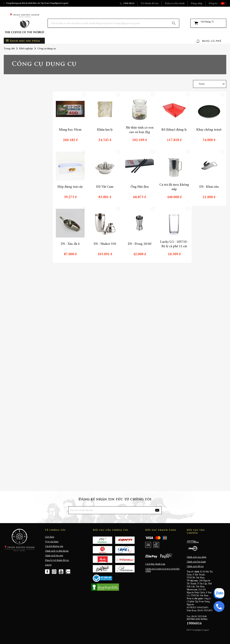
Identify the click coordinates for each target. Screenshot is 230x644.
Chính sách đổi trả (195, 567)
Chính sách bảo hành (196, 562)
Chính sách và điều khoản (57, 551)
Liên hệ (48, 565)
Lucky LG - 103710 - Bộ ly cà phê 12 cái (174, 244)
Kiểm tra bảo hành (175, 4)
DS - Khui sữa (209, 187)
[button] (226, 3)
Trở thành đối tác (150, 4)
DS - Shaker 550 (105, 244)
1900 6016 (129, 4)
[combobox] (113, 23)
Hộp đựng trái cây (70, 187)
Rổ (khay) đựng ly (174, 130)
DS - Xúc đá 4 (70, 244)
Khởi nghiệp (26, 49)
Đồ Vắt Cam (105, 187)
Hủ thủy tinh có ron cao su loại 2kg (140, 130)
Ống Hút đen (140, 187)
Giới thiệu (50, 537)
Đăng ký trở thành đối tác (57, 560)
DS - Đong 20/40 (140, 244)
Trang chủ (9, 49)
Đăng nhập (197, 4)
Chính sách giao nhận (196, 557)
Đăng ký (213, 4)
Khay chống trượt (209, 130)
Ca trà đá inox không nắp (174, 187)
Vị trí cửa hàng (52, 542)
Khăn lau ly (105, 130)
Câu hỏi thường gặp (54, 546)
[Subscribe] (157, 510)
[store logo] (24, 23)
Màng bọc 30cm (70, 130)
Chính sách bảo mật (54, 556)
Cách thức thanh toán (155, 564)
